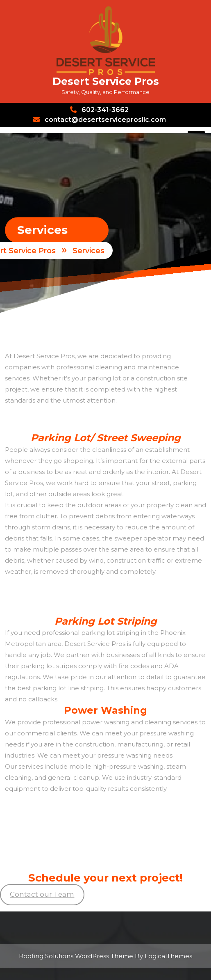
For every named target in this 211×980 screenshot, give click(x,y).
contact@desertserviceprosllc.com (100, 120)
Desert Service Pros (106, 81)
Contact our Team (42, 894)
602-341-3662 (99, 110)
